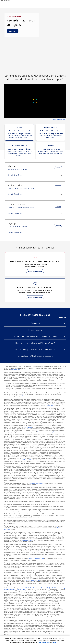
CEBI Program (50, 405)
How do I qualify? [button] (35, 330)
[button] (19, 132)
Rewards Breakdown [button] (14, 176)
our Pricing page (16, 370)
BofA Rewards (28, 427)
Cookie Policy (56, 642)
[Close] (67, 639)
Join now (11, 31)
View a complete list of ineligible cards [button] (48, 432)
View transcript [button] (59, 120)
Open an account (34, 272)
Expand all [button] (63, 317)
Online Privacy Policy (44, 642)
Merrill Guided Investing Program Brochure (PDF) (36, 588)
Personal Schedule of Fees (30, 396)
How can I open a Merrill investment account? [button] (35, 356)
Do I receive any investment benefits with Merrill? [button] (35, 349)
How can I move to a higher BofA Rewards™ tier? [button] (35, 343)
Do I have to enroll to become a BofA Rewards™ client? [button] (35, 336)
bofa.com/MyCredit (27, 540)
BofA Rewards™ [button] (35, 323)
